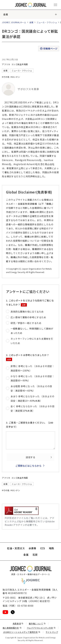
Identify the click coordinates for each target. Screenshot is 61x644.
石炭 (35, 555)
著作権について (37, 624)
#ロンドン (15, 77)
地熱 (51, 548)
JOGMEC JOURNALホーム (14, 22)
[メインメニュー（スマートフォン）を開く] (55, 5)
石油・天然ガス (16, 548)
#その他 (6, 77)
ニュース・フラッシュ (47, 22)
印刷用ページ (49, 49)
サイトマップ (52, 632)
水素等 (32, 548)
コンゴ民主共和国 (20, 64)
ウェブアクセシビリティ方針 (41, 628)
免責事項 (18, 624)
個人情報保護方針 (12, 628)
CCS (43, 548)
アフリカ (6, 64)
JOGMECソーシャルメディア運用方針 (22, 632)
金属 (6, 14)
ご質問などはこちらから (28, 466)
